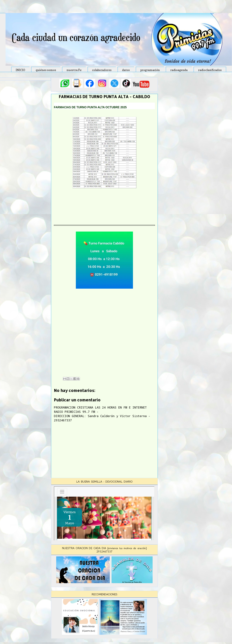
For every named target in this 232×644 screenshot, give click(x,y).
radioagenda (179, 70)
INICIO (20, 70)
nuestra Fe (74, 70)
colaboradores (102, 70)
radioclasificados (210, 70)
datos (126, 70)
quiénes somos (46, 70)
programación (150, 70)
